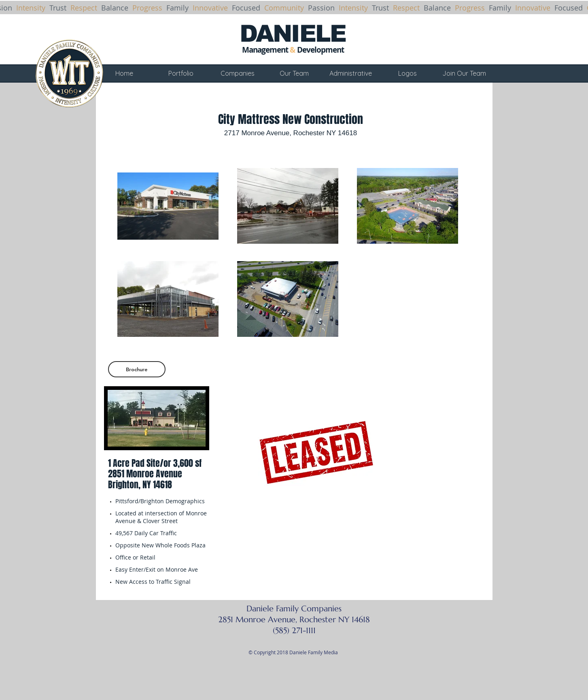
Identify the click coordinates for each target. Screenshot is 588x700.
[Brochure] (137, 369)
